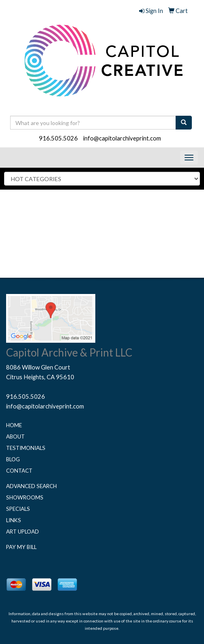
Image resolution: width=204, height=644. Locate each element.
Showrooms (25, 497)
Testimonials (26, 448)
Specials (18, 509)
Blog (13, 459)
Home (14, 425)
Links (14, 520)
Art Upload (23, 532)
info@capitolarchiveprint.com (122, 138)
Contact (19, 471)
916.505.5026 (58, 138)
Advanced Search (31, 486)
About (15, 437)
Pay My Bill (21, 547)
